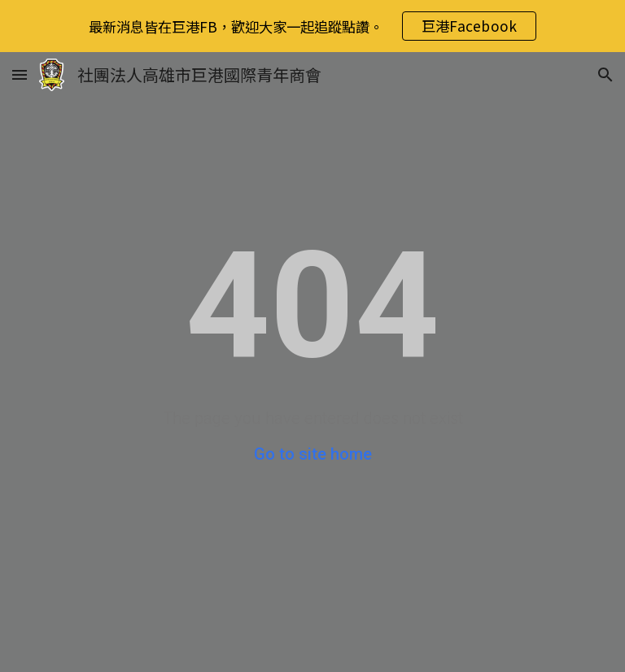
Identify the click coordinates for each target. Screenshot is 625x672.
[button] (20, 74)
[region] (312, 26)
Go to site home (313, 454)
